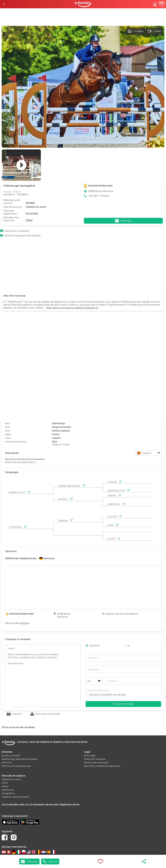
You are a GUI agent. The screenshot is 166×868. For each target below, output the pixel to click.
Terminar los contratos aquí (16, 766)
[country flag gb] (34, 852)
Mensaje (29, 861)
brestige (25, 623)
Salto (54, 442)
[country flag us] (29, 852)
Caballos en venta (11, 779)
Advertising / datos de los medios (19, 759)
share (144, 861)
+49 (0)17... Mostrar (99, 196)
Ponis (5, 783)
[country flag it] (19, 852)
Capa (8, 438)
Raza (8, 423)
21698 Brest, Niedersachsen (21, 558)
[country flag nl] (44, 852)
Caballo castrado (61, 431)
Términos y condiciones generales (102, 766)
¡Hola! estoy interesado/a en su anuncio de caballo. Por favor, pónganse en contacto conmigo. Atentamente (43, 675)
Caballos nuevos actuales (15, 797)
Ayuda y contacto (11, 755)
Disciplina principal (16, 442)
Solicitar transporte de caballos (22, 236)
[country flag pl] (24, 852)
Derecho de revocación (96, 762)
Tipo (7, 427)
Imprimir (17, 714)
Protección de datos (95, 759)
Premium (7, 762)
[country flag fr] (53, 852)
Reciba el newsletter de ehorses (106, 695)
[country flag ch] (9, 852)
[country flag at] (4, 852)
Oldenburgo (58, 423)
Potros (5, 786)
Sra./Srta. (93, 646)
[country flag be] (39, 852)
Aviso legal (90, 755)
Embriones (8, 790)
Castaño (56, 438)
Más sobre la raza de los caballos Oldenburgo (72, 308)
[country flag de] (14, 852)
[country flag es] (49, 852)
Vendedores (8, 793)
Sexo (8, 431)
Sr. (127, 646)
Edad (8, 434)
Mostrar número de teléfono (121, 614)
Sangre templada (61, 427)
